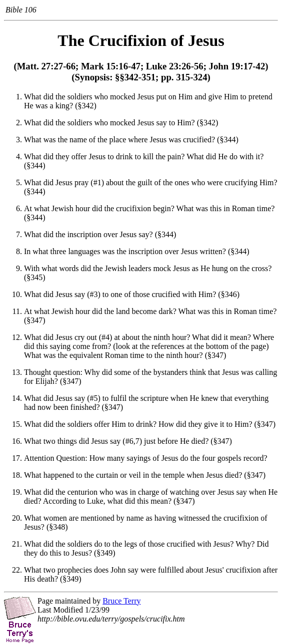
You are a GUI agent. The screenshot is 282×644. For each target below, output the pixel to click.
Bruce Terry (121, 601)
